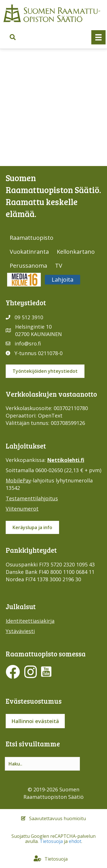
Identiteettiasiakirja (30, 621)
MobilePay (18, 480)
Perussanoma (28, 266)
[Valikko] (98, 37)
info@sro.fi (28, 343)
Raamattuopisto (32, 238)
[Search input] (42, 764)
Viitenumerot (22, 509)
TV (59, 266)
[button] (13, 37)
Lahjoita (62, 280)
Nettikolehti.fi (66, 460)
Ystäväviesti (20, 631)
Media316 (24, 280)
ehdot (75, 841)
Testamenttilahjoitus (32, 498)
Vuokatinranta (29, 252)
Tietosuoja (51, 841)
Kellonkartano (76, 252)
